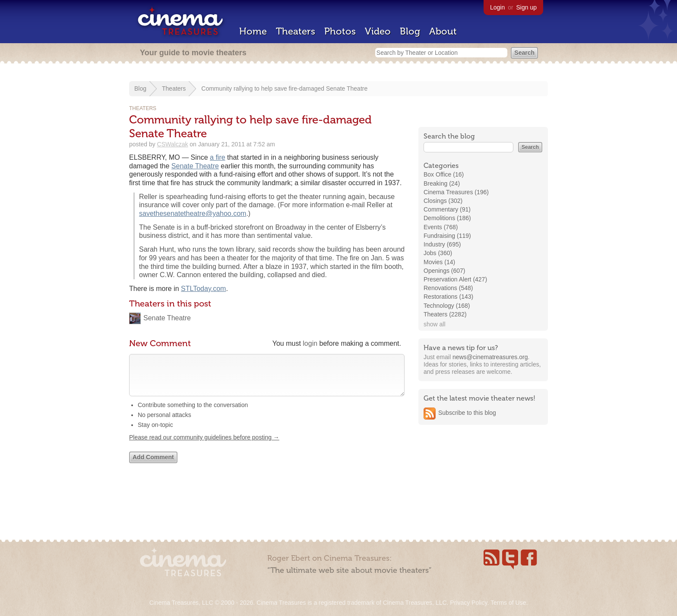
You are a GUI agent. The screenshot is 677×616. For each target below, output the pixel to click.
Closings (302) (443, 201)
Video (378, 31)
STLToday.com (203, 289)
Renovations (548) (448, 288)
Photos (340, 31)
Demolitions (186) (447, 218)
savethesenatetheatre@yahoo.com (193, 213)
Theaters (296, 31)
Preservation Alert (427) (455, 279)
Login (497, 7)
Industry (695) (442, 244)
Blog (410, 31)
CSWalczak (173, 144)
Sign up (527, 7)
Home (253, 31)
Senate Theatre (195, 166)
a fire (218, 157)
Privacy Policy (468, 603)
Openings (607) (444, 271)
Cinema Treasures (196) (456, 192)
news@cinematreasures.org (490, 357)
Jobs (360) (438, 253)
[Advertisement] (483, 486)
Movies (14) (439, 262)
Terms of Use (508, 603)
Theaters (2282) (445, 314)
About (443, 31)
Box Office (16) (444, 174)
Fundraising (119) (447, 236)
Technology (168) (447, 306)
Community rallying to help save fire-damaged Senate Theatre (284, 88)
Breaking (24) (442, 183)
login (310, 343)
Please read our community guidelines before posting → (204, 446)
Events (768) (441, 227)
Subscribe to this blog (467, 413)
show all (435, 324)
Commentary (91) (447, 209)
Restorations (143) (448, 297)
